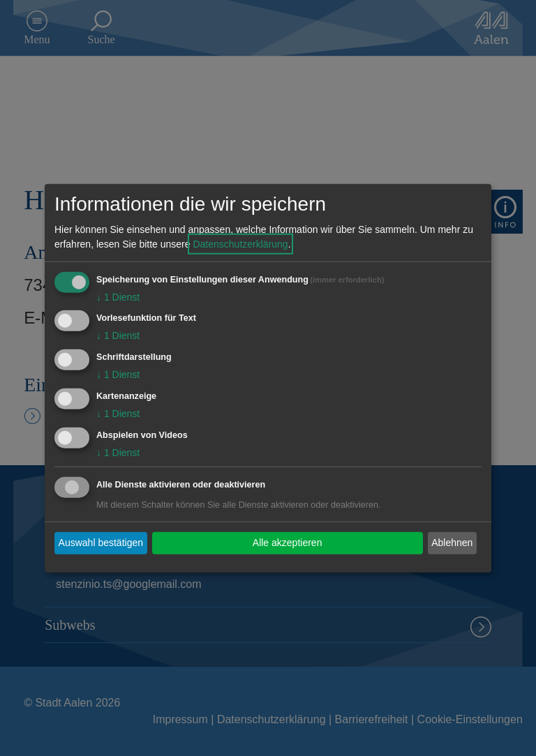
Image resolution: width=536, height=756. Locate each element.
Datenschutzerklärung (240, 243)
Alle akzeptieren (288, 543)
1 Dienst (118, 296)
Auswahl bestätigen (101, 543)
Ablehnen (452, 543)
